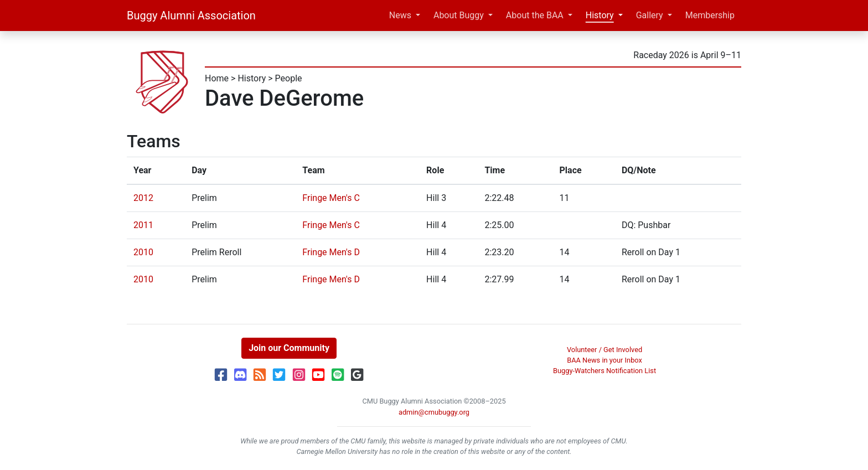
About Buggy (459, 15)
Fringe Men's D (331, 252)
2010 (143, 252)
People (289, 78)
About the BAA (535, 15)
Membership (710, 15)
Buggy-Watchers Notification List (604, 371)
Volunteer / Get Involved (604, 350)
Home (217, 78)
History (600, 15)
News (400, 15)
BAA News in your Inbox (604, 360)
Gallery (650, 15)
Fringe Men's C (331, 198)
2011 (143, 225)
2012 (143, 198)
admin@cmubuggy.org (434, 412)
